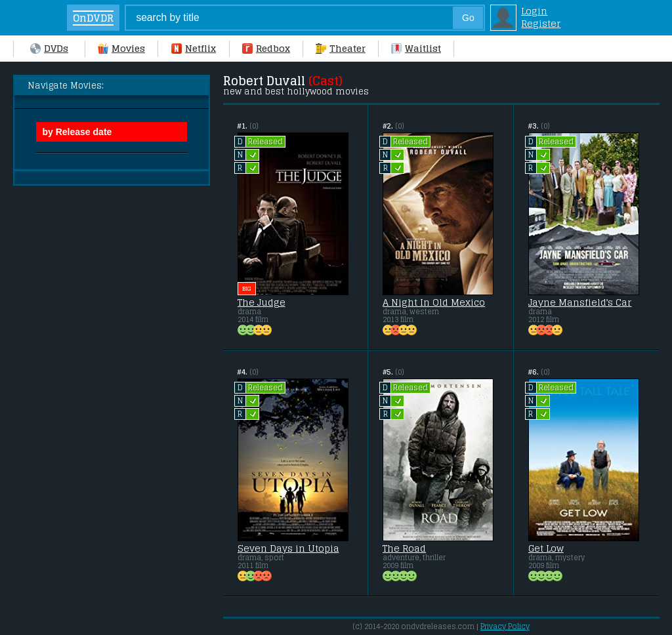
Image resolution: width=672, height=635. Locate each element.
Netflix (194, 48)
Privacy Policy (505, 626)
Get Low (546, 548)
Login (534, 11)
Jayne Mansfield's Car (580, 302)
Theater (341, 48)
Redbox (266, 48)
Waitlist (416, 48)
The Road (404, 548)
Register (541, 23)
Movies (121, 48)
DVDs (49, 48)
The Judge (262, 302)
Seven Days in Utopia (288, 548)
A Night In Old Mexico (434, 302)
